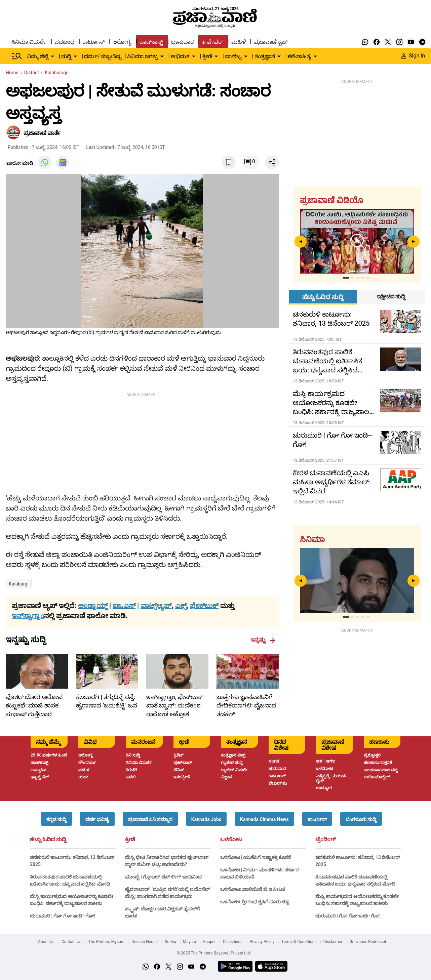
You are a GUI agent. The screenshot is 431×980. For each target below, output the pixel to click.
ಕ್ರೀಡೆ (130, 840)
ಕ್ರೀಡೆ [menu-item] (207, 56)
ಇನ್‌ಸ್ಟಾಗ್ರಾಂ (28, 616)
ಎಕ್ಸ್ (181, 606)
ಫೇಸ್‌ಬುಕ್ (204, 606)
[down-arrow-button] (52, 56)
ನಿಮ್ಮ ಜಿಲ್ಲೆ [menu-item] (38, 56)
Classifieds (233, 942)
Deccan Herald (145, 942)
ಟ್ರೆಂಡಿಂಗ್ (325, 840)
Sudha (170, 942)
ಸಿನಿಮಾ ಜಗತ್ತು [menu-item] (143, 56)
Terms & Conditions (299, 942)
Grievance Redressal (368, 942)
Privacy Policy (262, 942)
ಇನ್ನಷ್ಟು (263, 640)
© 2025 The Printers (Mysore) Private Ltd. (214, 953)
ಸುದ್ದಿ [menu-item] (66, 56)
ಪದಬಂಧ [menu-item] (64, 42)
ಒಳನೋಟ (231, 840)
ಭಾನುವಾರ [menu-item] (182, 42)
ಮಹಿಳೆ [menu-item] (239, 42)
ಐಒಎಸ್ (124, 606)
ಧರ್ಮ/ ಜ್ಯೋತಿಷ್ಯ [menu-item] (103, 56)
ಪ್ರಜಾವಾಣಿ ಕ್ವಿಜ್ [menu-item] (271, 42)
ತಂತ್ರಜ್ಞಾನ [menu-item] (265, 56)
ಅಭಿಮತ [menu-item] (180, 56)
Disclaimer (333, 942)
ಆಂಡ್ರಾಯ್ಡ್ (94, 606)
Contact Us (71, 942)
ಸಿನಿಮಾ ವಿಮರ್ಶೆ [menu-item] (29, 42)
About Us (46, 942)
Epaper (209, 942)
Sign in (413, 56)
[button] (56, 819)
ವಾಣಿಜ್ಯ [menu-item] (233, 56)
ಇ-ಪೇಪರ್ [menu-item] (212, 42)
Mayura (190, 942)
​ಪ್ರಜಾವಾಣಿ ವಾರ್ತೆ (42, 133)
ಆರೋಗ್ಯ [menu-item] (122, 42)
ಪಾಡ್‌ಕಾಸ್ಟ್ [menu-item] (151, 42)
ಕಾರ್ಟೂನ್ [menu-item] (93, 42)
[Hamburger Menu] (17, 56)
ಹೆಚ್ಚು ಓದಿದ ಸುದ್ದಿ (48, 840)
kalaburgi (19, 584)
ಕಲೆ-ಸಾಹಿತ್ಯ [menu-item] (300, 56)
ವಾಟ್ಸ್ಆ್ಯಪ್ (156, 606)
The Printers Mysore (106, 942)
